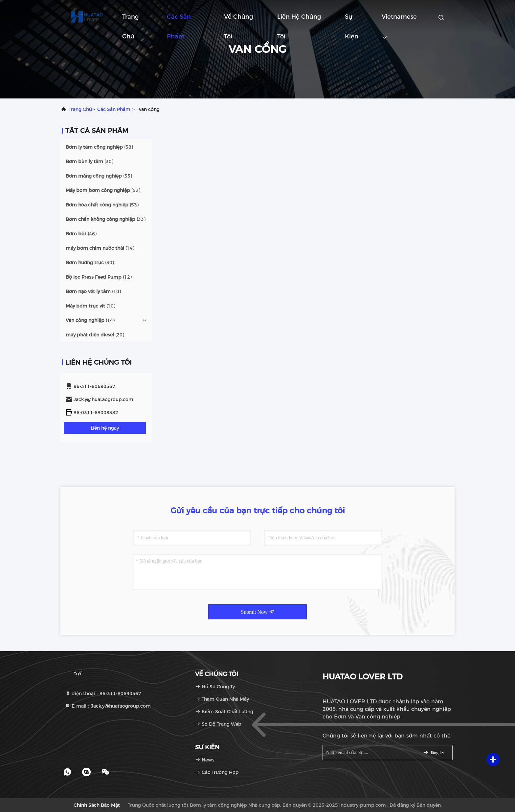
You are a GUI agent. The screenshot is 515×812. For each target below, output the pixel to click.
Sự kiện (352, 20)
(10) (93, 291)
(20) (95, 335)
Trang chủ (131, 20)
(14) (100, 248)
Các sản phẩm (179, 20)
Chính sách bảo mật (97, 805)
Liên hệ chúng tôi (299, 20)
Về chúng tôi (239, 20)
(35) (99, 176)
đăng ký (434, 752)
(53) (102, 205)
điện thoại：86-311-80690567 (103, 694)
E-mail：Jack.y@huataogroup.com (108, 706)
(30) (90, 161)
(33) (106, 219)
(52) (103, 190)
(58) (99, 147)
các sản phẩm (114, 109)
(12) (99, 277)
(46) (81, 234)
